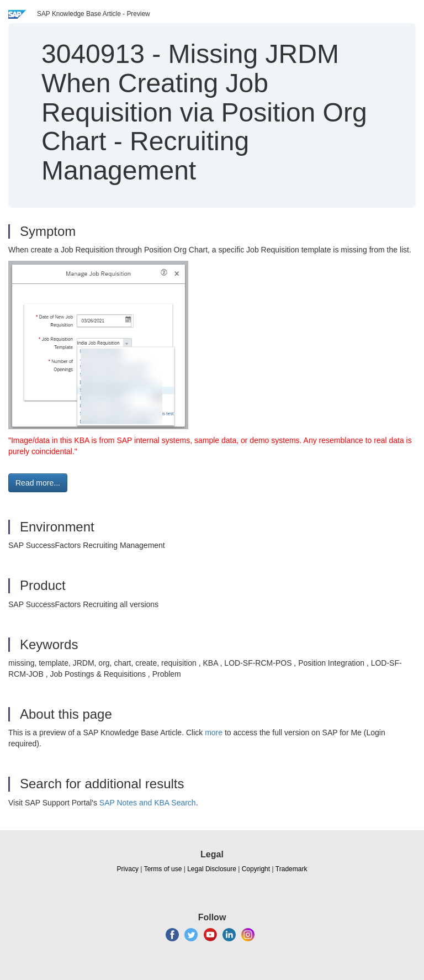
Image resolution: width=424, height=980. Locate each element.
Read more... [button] (38, 483)
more (214, 733)
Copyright (256, 869)
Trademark (291, 869)
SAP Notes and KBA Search (148, 803)
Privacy (128, 869)
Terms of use (163, 869)
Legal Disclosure (212, 869)
